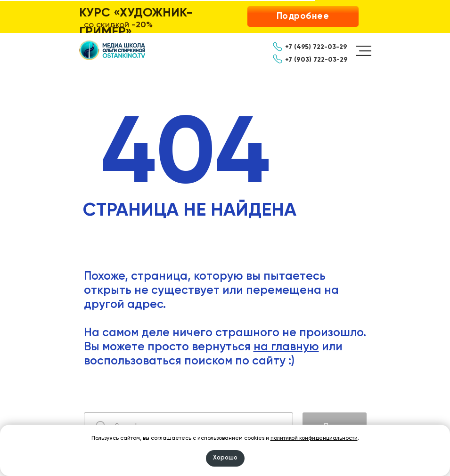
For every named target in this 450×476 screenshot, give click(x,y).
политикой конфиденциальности (314, 438)
